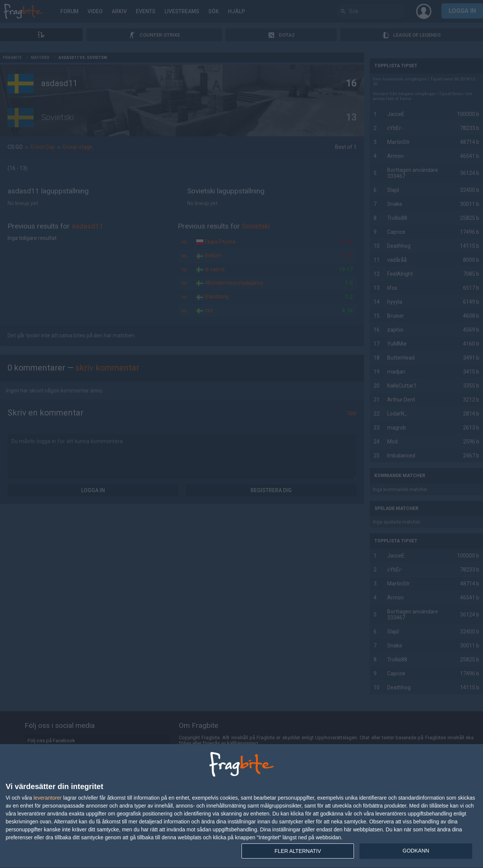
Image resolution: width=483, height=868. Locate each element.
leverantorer (48, 798)
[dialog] (241, 806)
